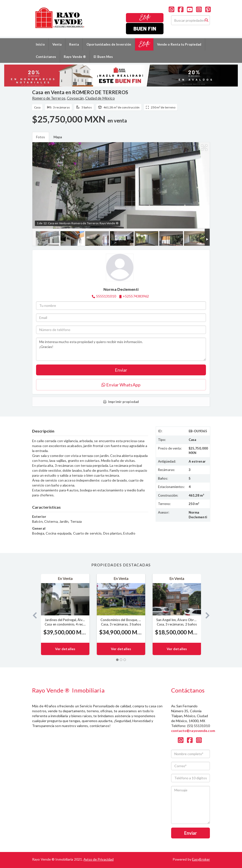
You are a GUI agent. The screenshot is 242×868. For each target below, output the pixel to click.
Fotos (41, 137)
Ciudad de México (100, 98)
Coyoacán (75, 98)
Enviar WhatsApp (121, 385)
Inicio (40, 44)
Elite (145, 18)
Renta (74, 44)
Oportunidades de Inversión (109, 44)
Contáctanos (46, 57)
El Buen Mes (103, 57)
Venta (57, 44)
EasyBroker (201, 859)
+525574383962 (136, 296)
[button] (33, 615)
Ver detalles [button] (65, 649)
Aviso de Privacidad (99, 859)
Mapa (58, 137)
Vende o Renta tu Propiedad (179, 44)
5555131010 (106, 296)
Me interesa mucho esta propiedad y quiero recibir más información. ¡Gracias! (121, 349)
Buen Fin (145, 28)
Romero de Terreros (49, 98)
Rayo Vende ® (75, 57)
